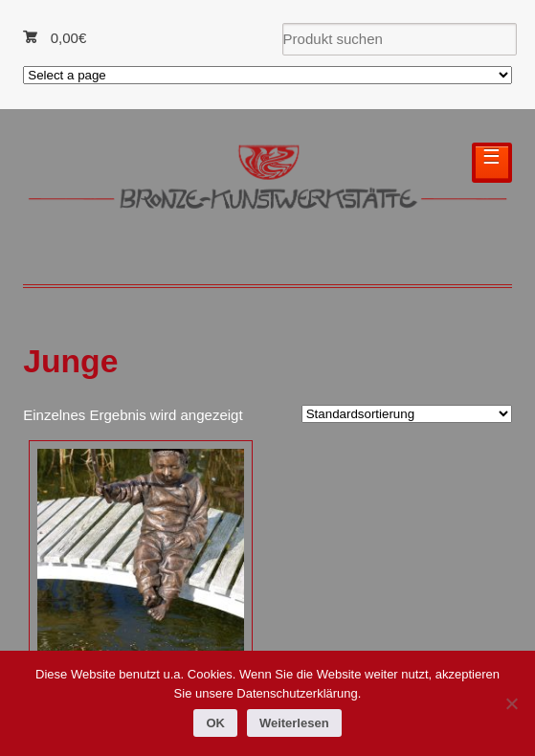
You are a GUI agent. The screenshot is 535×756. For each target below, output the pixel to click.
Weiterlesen (294, 723)
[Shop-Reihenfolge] (407, 414)
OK (215, 723)
